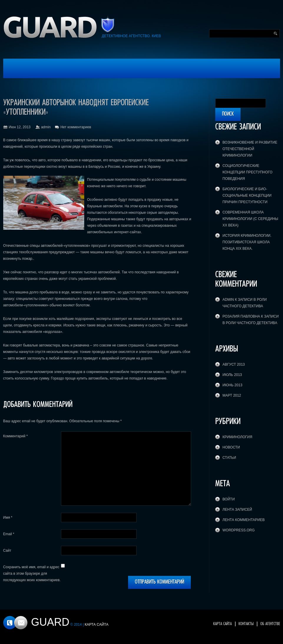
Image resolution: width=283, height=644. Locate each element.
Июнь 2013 (232, 385)
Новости (231, 447)
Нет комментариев (76, 127)
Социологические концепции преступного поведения (248, 172)
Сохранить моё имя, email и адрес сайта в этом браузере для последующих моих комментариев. (32, 574)
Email (9, 534)
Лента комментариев (244, 520)
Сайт (7, 551)
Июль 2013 (232, 375)
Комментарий (16, 436)
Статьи (229, 458)
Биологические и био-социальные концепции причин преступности (247, 195)
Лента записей (237, 510)
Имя (8, 517)
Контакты (246, 624)
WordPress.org (239, 530)
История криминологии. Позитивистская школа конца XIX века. (247, 242)
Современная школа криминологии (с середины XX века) (250, 219)
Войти (229, 499)
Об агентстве (270, 624)
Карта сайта (222, 624)
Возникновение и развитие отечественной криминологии (250, 149)
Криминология (238, 437)
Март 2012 (232, 395)
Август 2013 (234, 364)
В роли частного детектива (250, 323)
